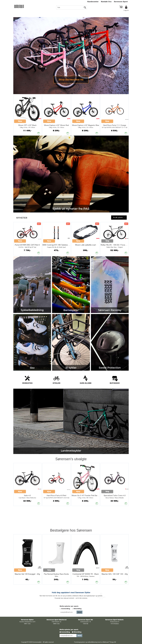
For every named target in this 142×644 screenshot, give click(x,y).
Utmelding (78, 609)
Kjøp (20, 121)
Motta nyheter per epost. (69, 606)
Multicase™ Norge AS (109, 642)
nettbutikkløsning (92, 642)
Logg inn (126, 10)
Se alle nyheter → (119, 217)
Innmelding (66, 609)
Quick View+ (31, 120)
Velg (107, 241)
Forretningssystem (80, 642)
